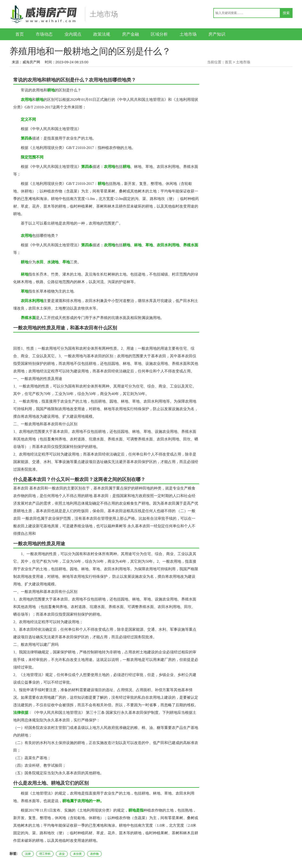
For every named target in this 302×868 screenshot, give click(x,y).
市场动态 (44, 34)
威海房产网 (31, 62)
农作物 (94, 854)
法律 (28, 854)
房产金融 (130, 34)
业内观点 (73, 34)
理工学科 (45, 854)
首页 (20, 34)
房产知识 (217, 34)
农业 (62, 854)
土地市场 (188, 34)
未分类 (77, 854)
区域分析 (159, 34)
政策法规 (102, 34)
